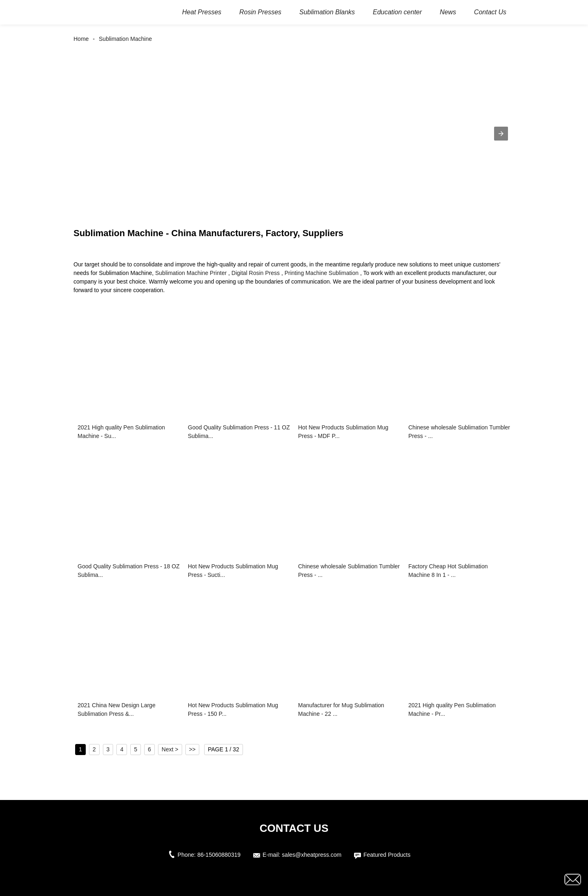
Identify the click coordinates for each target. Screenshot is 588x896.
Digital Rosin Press (256, 273)
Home (81, 39)
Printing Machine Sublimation (322, 273)
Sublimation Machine (125, 39)
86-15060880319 (219, 855)
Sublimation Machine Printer (191, 273)
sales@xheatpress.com (312, 855)
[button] (501, 134)
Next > (170, 749)
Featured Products (387, 855)
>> (192, 749)
